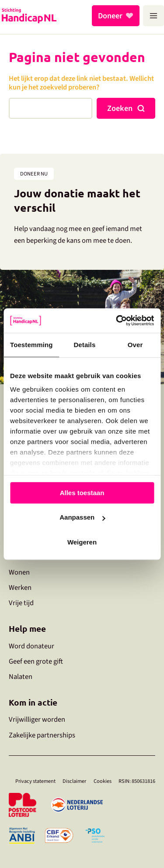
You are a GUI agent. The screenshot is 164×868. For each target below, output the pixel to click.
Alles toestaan (82, 493)
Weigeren (82, 542)
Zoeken (120, 108)
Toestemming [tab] (31, 345)
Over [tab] (135, 345)
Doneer (110, 16)
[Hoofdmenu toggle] (154, 16)
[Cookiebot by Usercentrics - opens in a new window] (117, 320)
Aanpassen (82, 517)
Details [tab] (84, 345)
